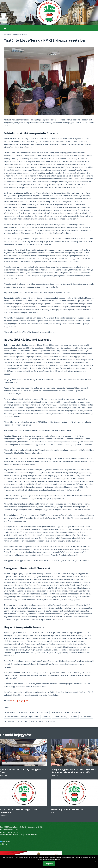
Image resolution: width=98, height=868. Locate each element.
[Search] (5, 28)
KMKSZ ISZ (10, 721)
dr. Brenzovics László (60, 712)
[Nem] (95, 861)
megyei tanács (37, 721)
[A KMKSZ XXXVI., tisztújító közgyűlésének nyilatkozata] (24, 793)
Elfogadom (49, 864)
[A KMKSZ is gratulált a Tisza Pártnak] (74, 793)
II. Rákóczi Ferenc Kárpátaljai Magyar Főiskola (22, 717)
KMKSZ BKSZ (87, 717)
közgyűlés (23, 721)
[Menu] (91, 28)
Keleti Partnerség (60, 717)
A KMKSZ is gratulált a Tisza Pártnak (67, 810)
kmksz (74, 717)
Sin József (51, 721)
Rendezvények (22, 35)
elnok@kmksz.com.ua (13, 835)
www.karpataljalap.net (19, 700)
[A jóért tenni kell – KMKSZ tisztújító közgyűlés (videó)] (24, 753)
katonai (46, 717)
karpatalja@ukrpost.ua (29, 835)
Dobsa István (43, 712)
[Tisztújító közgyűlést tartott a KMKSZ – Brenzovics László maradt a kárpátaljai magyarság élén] (74, 753)
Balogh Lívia (10, 712)
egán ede (76, 712)
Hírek (15, 35)
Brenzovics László (26, 712)
